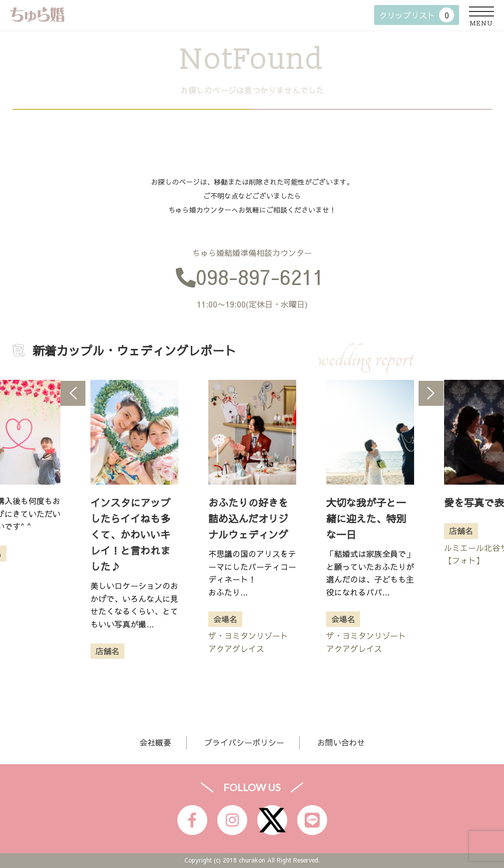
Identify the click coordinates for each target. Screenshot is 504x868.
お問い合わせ (341, 742)
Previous (73, 393)
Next (431, 393)
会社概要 (155, 742)
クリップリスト (417, 15)
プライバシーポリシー (244, 742)
